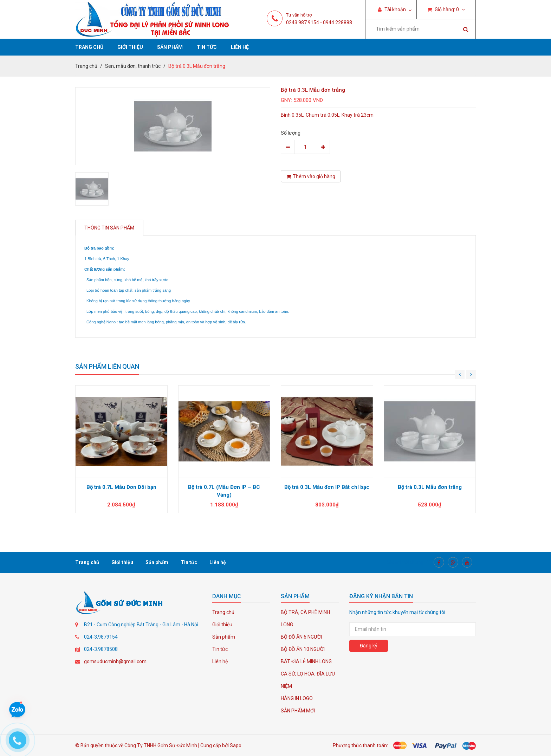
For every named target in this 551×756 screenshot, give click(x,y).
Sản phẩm (170, 47)
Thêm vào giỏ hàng (311, 176)
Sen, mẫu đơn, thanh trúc (133, 66)
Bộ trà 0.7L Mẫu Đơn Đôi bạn (121, 487)
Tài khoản (392, 9)
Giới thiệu (130, 47)
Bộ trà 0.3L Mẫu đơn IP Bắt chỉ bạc (327, 487)
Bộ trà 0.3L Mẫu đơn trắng (430, 487)
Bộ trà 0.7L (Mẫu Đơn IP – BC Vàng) (224, 491)
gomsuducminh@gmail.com (115, 661)
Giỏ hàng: (446, 9)
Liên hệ (240, 47)
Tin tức (207, 47)
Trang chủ (89, 47)
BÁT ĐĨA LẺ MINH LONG (306, 661)
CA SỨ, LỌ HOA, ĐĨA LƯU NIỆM (308, 680)
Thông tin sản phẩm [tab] (109, 228)
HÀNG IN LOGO (297, 698)
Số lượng (291, 133)
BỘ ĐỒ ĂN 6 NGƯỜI (301, 637)
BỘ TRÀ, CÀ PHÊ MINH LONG (305, 618)
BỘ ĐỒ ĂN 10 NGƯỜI (303, 649)
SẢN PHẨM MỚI (298, 711)
